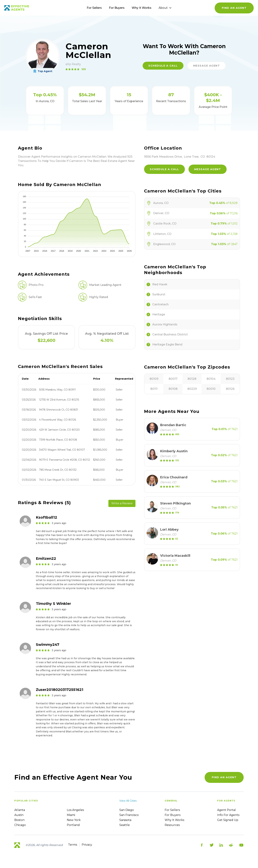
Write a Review (122, 503)
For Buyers (117, 8)
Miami (71, 815)
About (165, 8)
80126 (230, 389)
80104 (211, 379)
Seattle (125, 825)
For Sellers (94, 8)
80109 (154, 379)
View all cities (128, 801)
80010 (211, 389)
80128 (192, 379)
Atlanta (20, 810)
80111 (154, 389)
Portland (73, 825)
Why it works (174, 820)
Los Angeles (75, 810)
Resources (172, 825)
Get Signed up (228, 820)
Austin (19, 815)
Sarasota (125, 820)
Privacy (87, 845)
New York (74, 820)
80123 (230, 379)
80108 (173, 389)
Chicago (20, 825)
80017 (173, 379)
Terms (73, 845)
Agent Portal (226, 810)
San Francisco (129, 815)
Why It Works (142, 8)
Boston (19, 820)
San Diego (127, 810)
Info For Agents (228, 815)
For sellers (172, 810)
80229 (192, 389)
